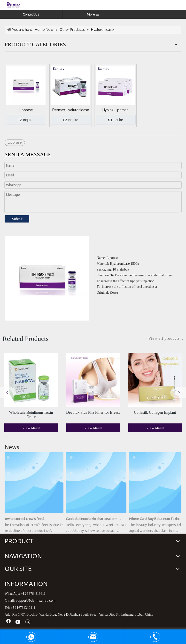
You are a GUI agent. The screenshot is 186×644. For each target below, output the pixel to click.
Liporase (26, 110)
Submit (17, 219)
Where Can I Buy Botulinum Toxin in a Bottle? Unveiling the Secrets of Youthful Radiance (158, 519)
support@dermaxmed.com (36, 601)
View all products (164, 338)
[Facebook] (8, 622)
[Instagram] (28, 622)
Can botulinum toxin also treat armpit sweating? (95, 519)
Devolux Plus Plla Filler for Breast (93, 412)
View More (31, 428)
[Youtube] (18, 622)
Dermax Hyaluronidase (71, 110)
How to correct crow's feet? (25, 519)
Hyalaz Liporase (116, 110)
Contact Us (31, 14)
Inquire (26, 120)
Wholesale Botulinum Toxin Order (31, 415)
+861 (25, 594)
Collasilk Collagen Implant (155, 412)
